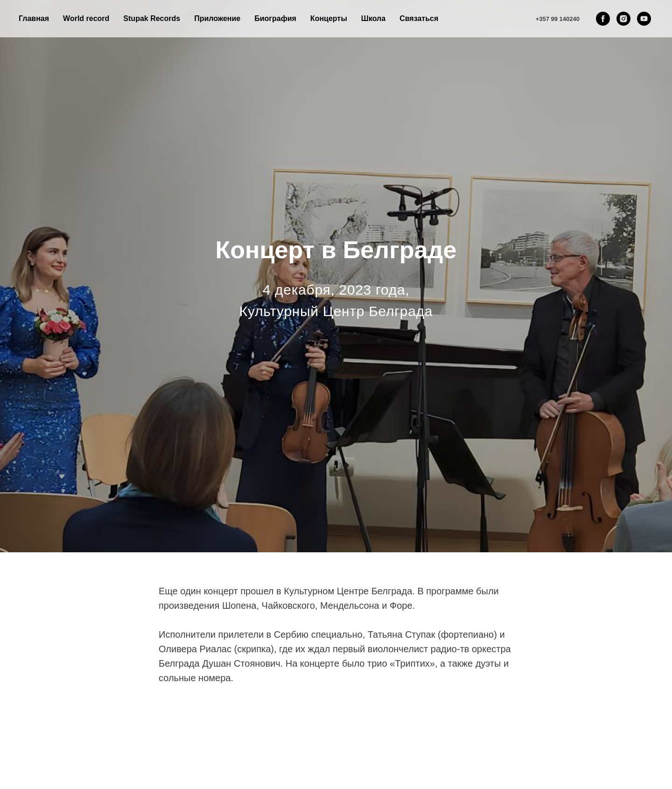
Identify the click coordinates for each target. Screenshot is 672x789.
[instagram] (623, 19)
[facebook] (603, 19)
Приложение (217, 18)
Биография (275, 18)
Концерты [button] (329, 18)
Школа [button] (373, 18)
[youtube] (644, 19)
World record (86, 18)
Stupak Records (152, 18)
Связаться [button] (419, 18)
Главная (34, 18)
